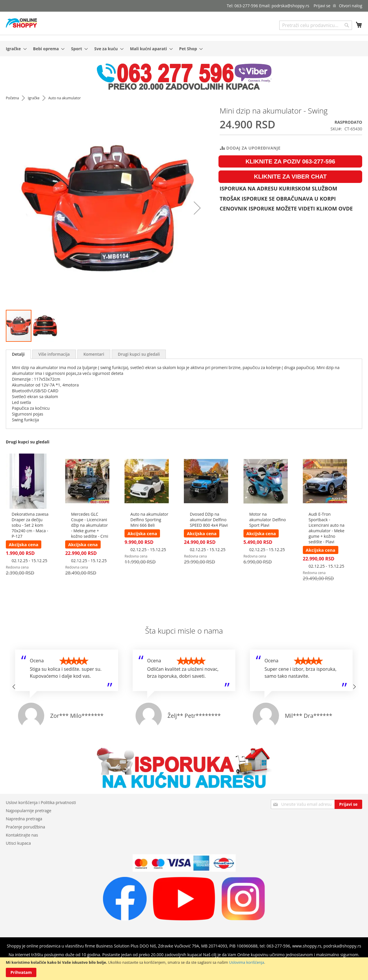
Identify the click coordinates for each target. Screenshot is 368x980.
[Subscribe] (348, 804)
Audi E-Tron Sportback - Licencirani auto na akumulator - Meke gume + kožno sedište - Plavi (327, 528)
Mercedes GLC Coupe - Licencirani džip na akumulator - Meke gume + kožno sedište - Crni (90, 525)
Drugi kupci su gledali (139, 354)
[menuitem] (15, 49)
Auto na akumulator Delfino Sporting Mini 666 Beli (149, 520)
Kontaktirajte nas (22, 835)
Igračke (34, 98)
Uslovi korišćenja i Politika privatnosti (41, 802)
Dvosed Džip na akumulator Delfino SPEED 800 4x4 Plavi (209, 520)
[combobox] (316, 25)
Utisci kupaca (18, 843)
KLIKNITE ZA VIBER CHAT (290, 177)
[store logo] (21, 23)
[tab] (18, 354)
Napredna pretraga (24, 819)
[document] (184, 969)
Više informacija (54, 354)
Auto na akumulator (65, 98)
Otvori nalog (351, 6)
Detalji (18, 354)
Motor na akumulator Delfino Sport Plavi (268, 520)
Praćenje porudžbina (25, 827)
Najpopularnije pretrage (29, 811)
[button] (197, 208)
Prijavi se (322, 6)
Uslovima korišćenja (247, 962)
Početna (13, 98)
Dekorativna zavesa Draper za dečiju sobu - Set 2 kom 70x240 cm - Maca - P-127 (30, 525)
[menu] (184, 49)
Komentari (94, 354)
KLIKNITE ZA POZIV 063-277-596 (290, 161)
